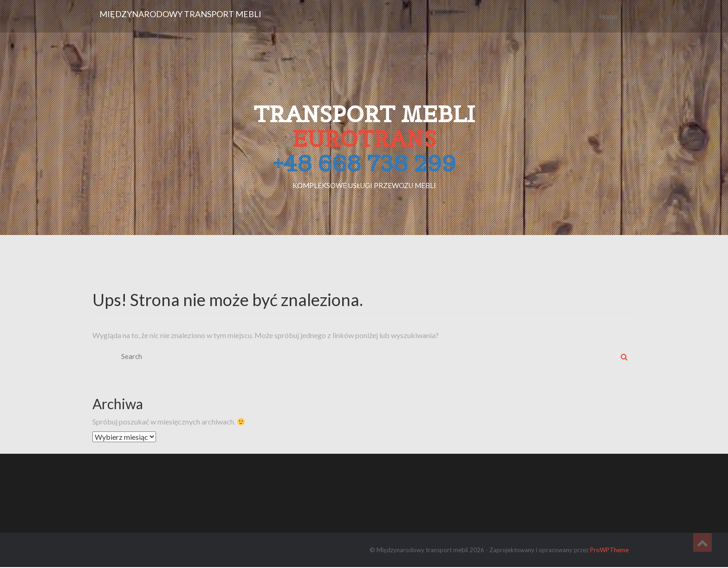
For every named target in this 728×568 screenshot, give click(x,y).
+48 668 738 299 (364, 163)
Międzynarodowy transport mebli (180, 14)
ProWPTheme (609, 550)
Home (608, 16)
